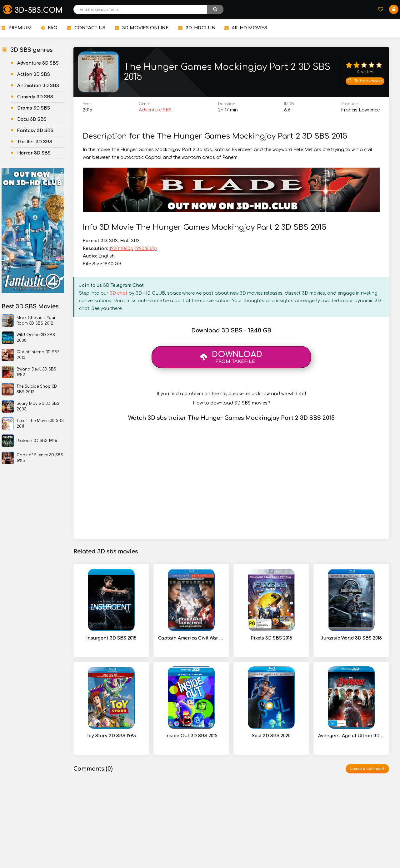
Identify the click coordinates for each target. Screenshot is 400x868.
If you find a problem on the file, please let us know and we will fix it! (231, 397)
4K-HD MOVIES (246, 28)
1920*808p (146, 251)
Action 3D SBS (34, 74)
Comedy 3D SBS (35, 97)
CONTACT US (86, 28)
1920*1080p (121, 251)
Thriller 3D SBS (35, 142)
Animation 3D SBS (38, 86)
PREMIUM (17, 28)
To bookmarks (365, 82)
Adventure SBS (155, 113)
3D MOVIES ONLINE (142, 28)
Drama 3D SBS (34, 108)
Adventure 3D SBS (38, 63)
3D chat (119, 296)
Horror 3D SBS (34, 153)
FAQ (49, 28)
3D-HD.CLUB (197, 28)
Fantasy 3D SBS (35, 131)
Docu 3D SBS (32, 119)
